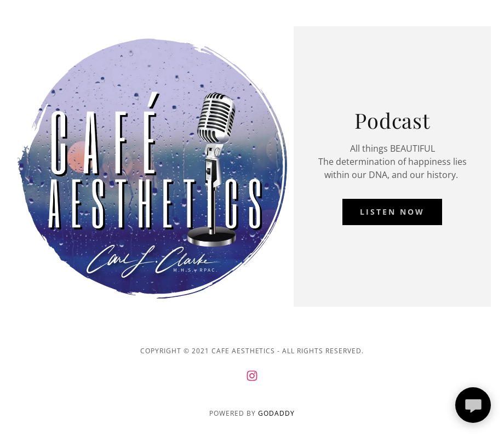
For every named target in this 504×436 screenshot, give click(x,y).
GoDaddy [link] (276, 413)
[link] (252, 376)
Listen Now (392, 212)
